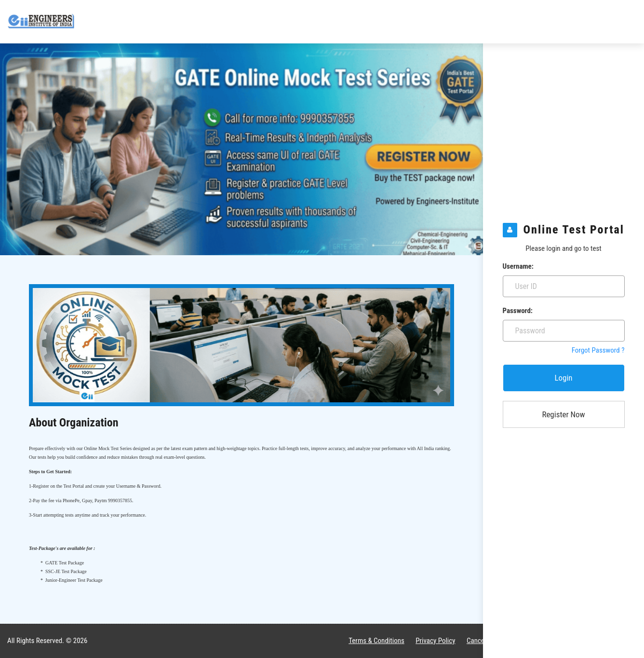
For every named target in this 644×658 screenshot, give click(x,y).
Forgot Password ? (598, 350)
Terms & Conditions (376, 641)
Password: (518, 311)
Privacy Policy (435, 641)
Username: (518, 266)
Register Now (563, 414)
